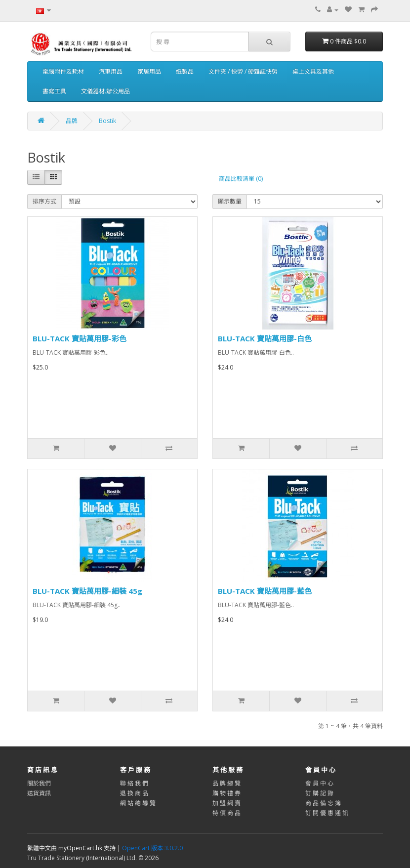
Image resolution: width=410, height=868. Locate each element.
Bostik (107, 121)
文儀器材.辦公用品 (105, 91)
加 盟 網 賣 (226, 803)
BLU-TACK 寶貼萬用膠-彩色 (80, 338)
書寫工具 (54, 91)
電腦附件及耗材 (63, 71)
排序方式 (44, 201)
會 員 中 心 (319, 783)
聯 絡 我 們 (134, 783)
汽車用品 (111, 71)
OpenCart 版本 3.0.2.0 (152, 848)
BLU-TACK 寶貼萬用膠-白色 (265, 338)
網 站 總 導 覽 (138, 803)
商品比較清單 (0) (241, 179)
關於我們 (39, 783)
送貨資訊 (39, 793)
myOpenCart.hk (80, 848)
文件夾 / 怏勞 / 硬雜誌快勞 (243, 71)
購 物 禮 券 (226, 793)
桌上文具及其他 (313, 71)
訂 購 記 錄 (319, 793)
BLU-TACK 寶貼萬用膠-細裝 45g (87, 591)
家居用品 (149, 71)
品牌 (72, 121)
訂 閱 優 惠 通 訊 (327, 813)
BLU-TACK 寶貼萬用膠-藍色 (265, 591)
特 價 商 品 (226, 813)
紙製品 (185, 71)
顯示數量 (230, 201)
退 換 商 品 (134, 793)
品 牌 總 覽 (226, 783)
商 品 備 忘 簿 (323, 803)
